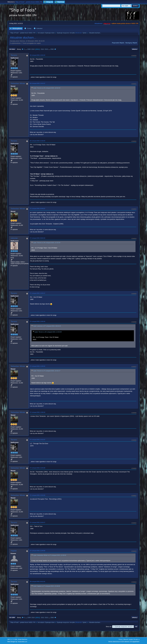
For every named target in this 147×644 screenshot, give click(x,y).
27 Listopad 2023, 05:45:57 (37, 209)
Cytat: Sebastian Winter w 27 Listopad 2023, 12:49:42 (50, 555)
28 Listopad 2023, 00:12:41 (37, 582)
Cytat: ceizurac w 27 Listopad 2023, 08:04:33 (47, 326)
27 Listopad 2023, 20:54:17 (37, 522)
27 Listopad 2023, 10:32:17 (37, 293)
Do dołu (12, 49)
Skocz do (109, 627)
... (26, 49)
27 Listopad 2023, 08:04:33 (37, 238)
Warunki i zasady (128, 639)
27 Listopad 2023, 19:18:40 (37, 495)
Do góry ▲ (137, 639)
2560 (52, 49)
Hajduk (14, 551)
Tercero (14, 55)
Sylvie (84, 33)
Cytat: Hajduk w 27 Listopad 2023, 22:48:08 (46, 586)
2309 (29, 49)
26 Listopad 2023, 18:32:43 (37, 55)
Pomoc (121, 639)
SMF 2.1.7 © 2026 (12, 639)
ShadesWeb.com (23, 642)
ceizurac (14, 238)
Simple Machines (23, 639)
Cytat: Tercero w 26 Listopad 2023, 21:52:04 (47, 243)
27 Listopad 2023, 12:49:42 (37, 366)
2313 (46, 49)
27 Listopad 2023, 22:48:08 (37, 551)
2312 (42, 49)
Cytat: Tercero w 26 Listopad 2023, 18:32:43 (47, 88)
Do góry (12, 618)
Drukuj (135, 49)
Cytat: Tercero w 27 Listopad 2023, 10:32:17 (47, 371)
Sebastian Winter (18, 83)
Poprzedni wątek (118, 43)
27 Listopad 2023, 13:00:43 (37, 412)
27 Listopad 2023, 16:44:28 (37, 468)
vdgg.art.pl (107, 24)
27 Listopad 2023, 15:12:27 (37, 440)
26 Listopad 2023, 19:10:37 (37, 83)
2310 (33, 49)
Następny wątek (131, 43)
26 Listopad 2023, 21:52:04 (37, 141)
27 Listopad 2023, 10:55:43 (37, 321)
